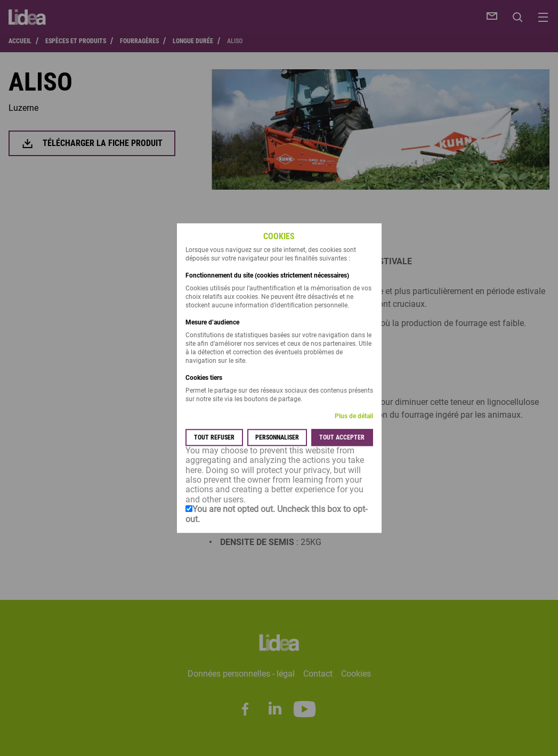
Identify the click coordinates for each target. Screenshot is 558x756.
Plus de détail (354, 416)
